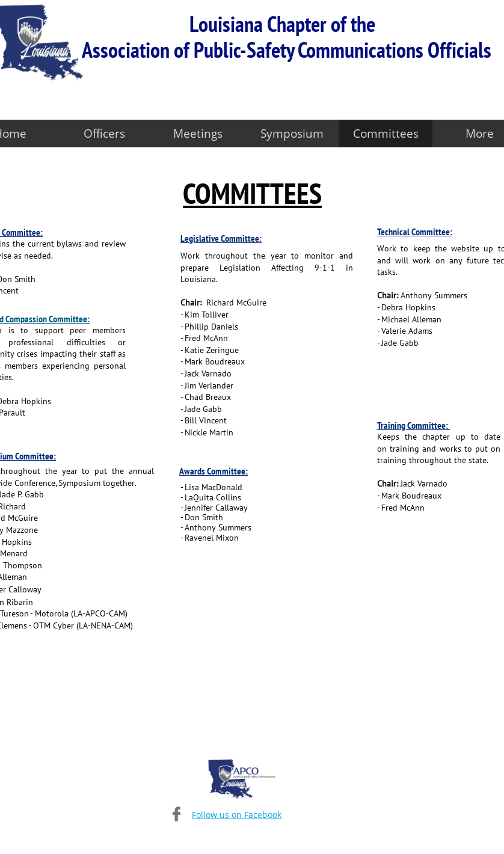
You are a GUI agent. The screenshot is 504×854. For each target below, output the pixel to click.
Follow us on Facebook (237, 815)
